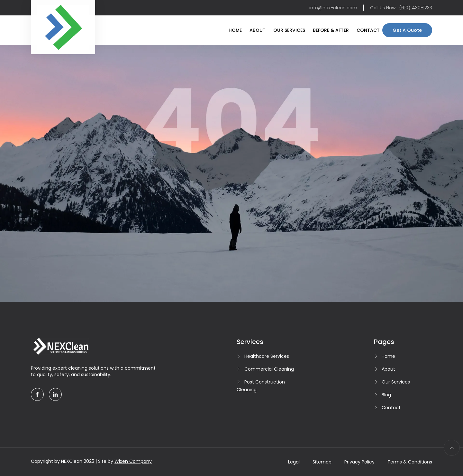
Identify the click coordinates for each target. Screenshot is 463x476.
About (258, 30)
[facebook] (37, 394)
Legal (294, 462)
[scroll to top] (452, 448)
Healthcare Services (267, 356)
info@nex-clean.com (333, 8)
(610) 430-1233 (416, 8)
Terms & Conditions (410, 462)
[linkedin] (55, 394)
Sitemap (322, 462)
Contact (368, 30)
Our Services (289, 30)
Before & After (331, 30)
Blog (386, 395)
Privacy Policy (359, 462)
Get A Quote (407, 30)
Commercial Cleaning (269, 369)
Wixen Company (133, 461)
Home (235, 30)
